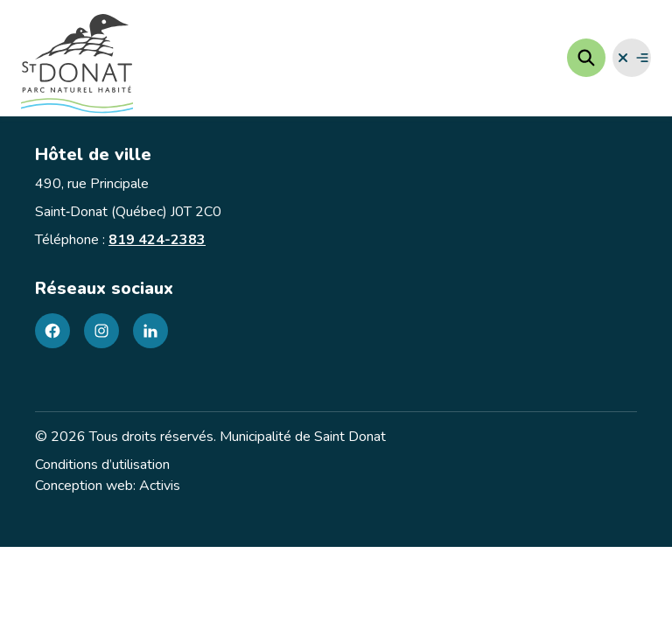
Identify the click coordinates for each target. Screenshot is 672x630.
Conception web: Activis (108, 486)
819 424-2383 (157, 240)
